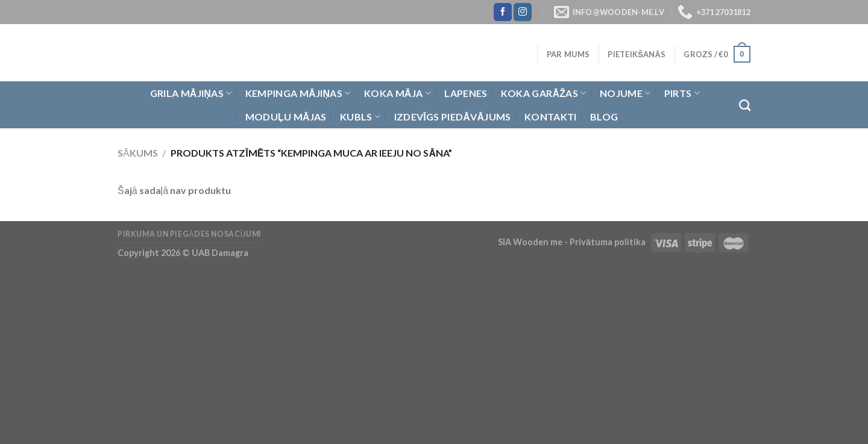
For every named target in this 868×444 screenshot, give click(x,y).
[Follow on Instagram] (523, 12)
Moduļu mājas (286, 117)
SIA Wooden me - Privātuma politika (573, 242)
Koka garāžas (544, 93)
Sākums (138, 153)
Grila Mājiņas (191, 93)
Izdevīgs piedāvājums (453, 117)
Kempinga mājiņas (298, 93)
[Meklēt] (745, 105)
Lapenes (466, 93)
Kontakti (551, 117)
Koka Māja (398, 93)
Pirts (682, 93)
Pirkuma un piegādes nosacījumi (190, 234)
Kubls (360, 117)
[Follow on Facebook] (503, 12)
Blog (604, 117)
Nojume (625, 93)
